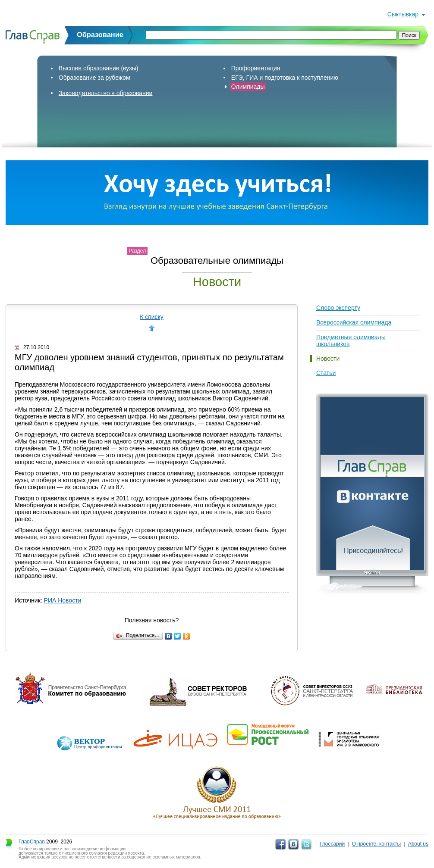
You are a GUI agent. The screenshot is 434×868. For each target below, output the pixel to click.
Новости (328, 359)
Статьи (326, 373)
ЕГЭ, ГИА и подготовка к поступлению (285, 77)
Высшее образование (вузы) (99, 68)
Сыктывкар (403, 14)
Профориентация (256, 68)
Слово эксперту (338, 308)
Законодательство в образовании (106, 93)
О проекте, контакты (377, 844)
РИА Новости (63, 600)
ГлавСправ (32, 842)
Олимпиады (248, 87)
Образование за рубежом (94, 77)
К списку (152, 317)
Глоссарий (332, 844)
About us (418, 844)
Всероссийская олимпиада (354, 322)
